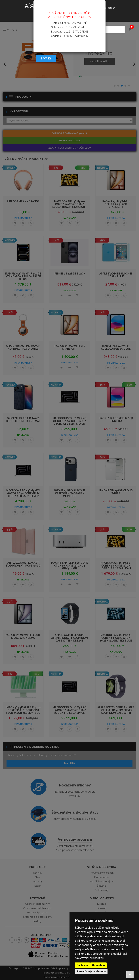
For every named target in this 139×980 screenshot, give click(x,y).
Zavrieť (46, 59)
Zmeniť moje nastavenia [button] (91, 971)
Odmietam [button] (98, 965)
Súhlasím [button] (82, 965)
